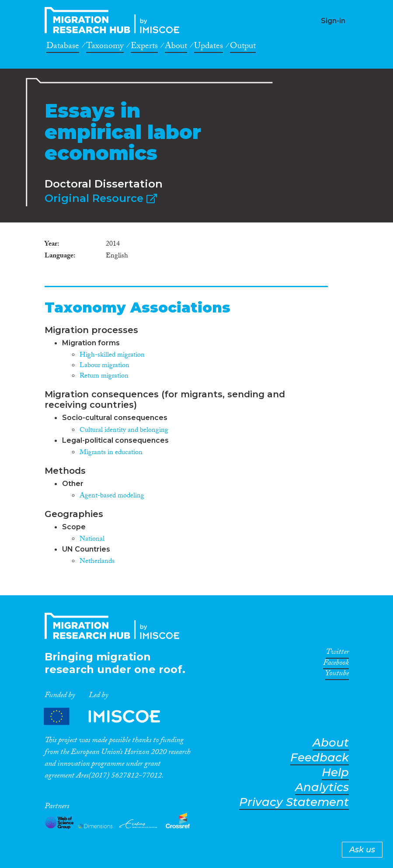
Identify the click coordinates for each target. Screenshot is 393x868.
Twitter (337, 653)
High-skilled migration (112, 356)
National (92, 540)
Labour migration (104, 366)
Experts (144, 47)
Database (63, 47)
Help (335, 773)
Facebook (336, 664)
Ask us (362, 850)
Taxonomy (105, 47)
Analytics (322, 787)
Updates (209, 47)
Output (243, 47)
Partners (109, 716)
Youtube (337, 675)
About (176, 47)
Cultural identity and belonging (124, 431)
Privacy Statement (294, 802)
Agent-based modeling (112, 496)
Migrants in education (111, 453)
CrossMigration (115, 20)
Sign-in (333, 21)
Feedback (320, 758)
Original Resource (101, 198)
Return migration (104, 377)
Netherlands (97, 562)
